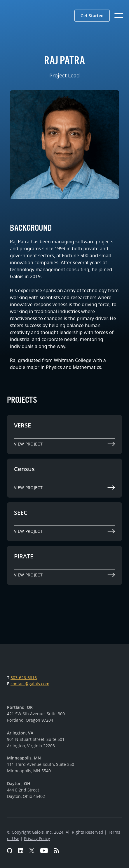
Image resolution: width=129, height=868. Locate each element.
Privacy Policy (37, 838)
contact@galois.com (30, 684)
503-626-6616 (24, 678)
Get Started (92, 16)
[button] (92, 16)
